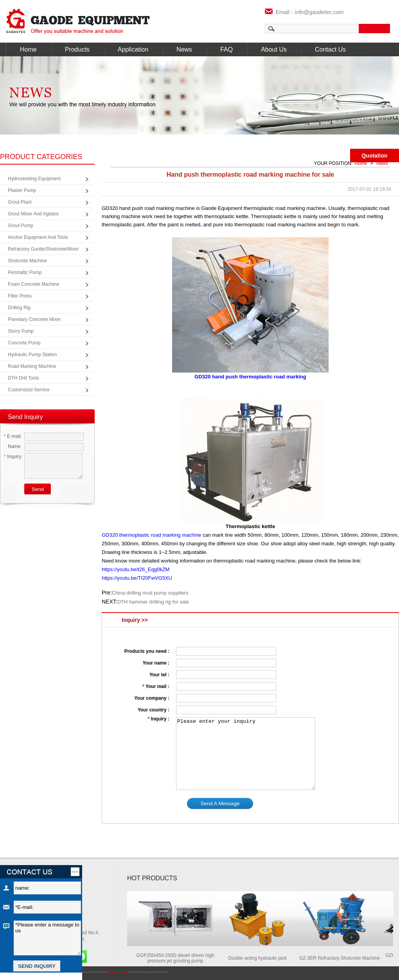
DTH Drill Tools (23, 378)
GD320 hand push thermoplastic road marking (250, 377)
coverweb (161, 972)
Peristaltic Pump (25, 272)
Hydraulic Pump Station (32, 355)
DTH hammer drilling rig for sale (153, 602)
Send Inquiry (25, 417)
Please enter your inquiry (246, 754)
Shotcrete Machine (27, 261)
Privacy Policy (118, 972)
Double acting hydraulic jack (261, 958)
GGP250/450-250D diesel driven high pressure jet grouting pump (179, 958)
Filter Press (20, 296)
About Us (274, 49)
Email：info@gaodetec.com (304, 12)
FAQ (226, 49)
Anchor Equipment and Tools (38, 237)
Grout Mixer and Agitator (33, 214)
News (184, 49)
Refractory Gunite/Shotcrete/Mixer (43, 249)
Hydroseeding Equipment (34, 179)
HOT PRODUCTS (152, 878)
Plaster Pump (22, 190)
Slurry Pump (21, 331)
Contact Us (330, 49)
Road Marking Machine (32, 366)
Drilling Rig (19, 308)
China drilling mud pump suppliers (150, 593)
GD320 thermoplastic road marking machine (151, 535)
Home (28, 49)
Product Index (98, 972)
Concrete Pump (24, 343)
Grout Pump (21, 226)
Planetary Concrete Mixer (34, 319)
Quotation (374, 156)
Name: (13, 446)
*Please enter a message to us (47, 938)
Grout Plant (20, 202)
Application (133, 49)
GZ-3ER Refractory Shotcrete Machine (343, 958)
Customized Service (29, 390)
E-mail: (13, 436)
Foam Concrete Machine (33, 284)
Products (77, 49)
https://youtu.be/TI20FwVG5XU (137, 578)
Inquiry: (13, 457)
